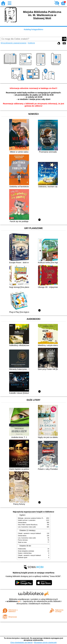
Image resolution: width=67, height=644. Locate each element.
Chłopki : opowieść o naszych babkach (30, 533)
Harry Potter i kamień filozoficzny (28, 525)
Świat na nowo (22, 542)
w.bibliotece (13, 601)
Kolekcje (31, 43)
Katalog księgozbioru (34, 29)
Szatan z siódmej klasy (25, 553)
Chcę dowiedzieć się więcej (21, 642)
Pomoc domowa (23, 540)
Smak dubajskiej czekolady (26, 551)
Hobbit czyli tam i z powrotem (27, 520)
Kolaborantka (22, 549)
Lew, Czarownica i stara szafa (27, 527)
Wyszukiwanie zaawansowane (14, 43)
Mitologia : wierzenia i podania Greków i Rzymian (33, 518)
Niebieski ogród (23, 558)
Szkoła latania (22, 523)
